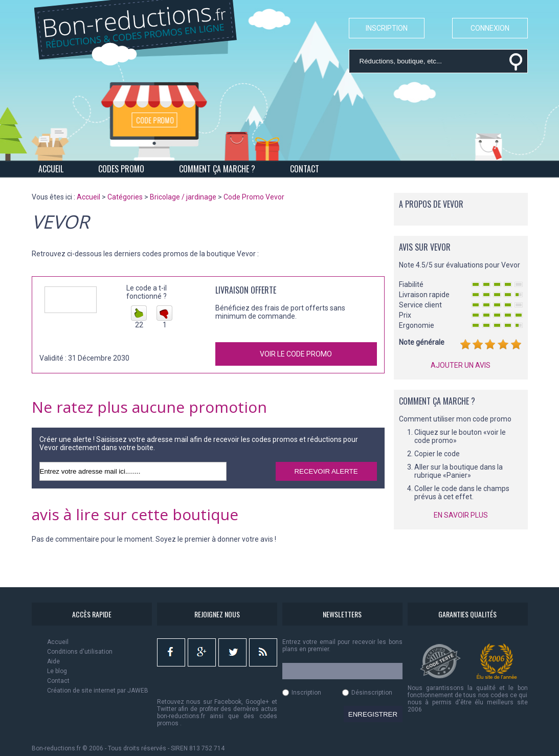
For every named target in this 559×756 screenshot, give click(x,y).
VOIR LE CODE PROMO (296, 354)
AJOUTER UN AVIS (461, 365)
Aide (53, 661)
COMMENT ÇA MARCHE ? (217, 169)
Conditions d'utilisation (80, 652)
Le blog (57, 671)
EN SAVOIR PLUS (461, 515)
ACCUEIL (51, 169)
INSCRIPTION (387, 28)
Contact (58, 681)
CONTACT (305, 169)
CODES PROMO (121, 169)
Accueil (58, 642)
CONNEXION (490, 28)
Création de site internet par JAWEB (98, 691)
